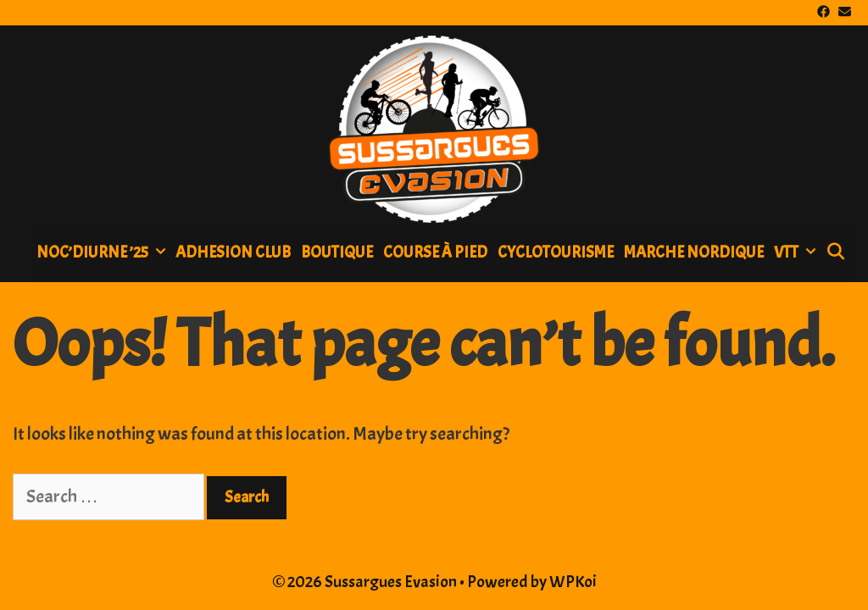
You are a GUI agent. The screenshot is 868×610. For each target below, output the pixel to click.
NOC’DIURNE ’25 (103, 252)
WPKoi (573, 582)
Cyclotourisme (556, 252)
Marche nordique (694, 252)
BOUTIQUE (337, 252)
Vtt (797, 252)
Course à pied (435, 252)
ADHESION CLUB (233, 252)
